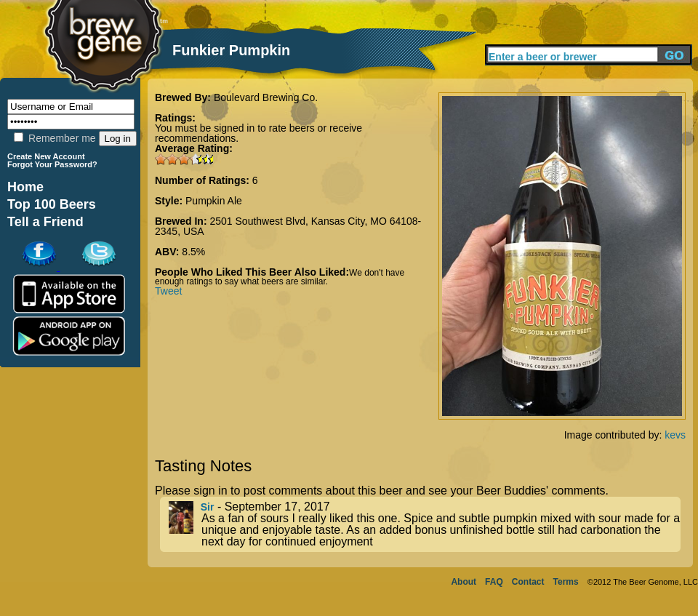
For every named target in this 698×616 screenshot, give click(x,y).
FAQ (494, 582)
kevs (675, 435)
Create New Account (46, 156)
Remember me (55, 138)
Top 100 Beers (52, 204)
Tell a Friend (45, 222)
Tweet (168, 291)
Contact (528, 582)
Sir (208, 507)
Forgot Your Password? (52, 164)
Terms (566, 582)
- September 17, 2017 (425, 524)
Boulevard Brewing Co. (266, 97)
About (464, 582)
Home (25, 187)
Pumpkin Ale (214, 201)
